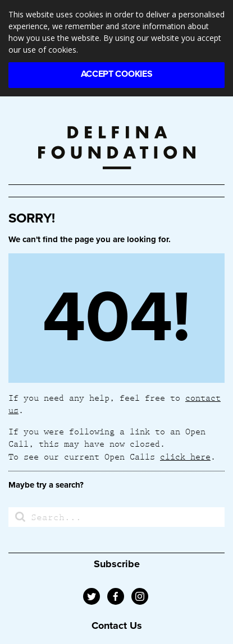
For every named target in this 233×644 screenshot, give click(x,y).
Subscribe (117, 564)
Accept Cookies (117, 74)
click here (185, 456)
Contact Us (117, 626)
